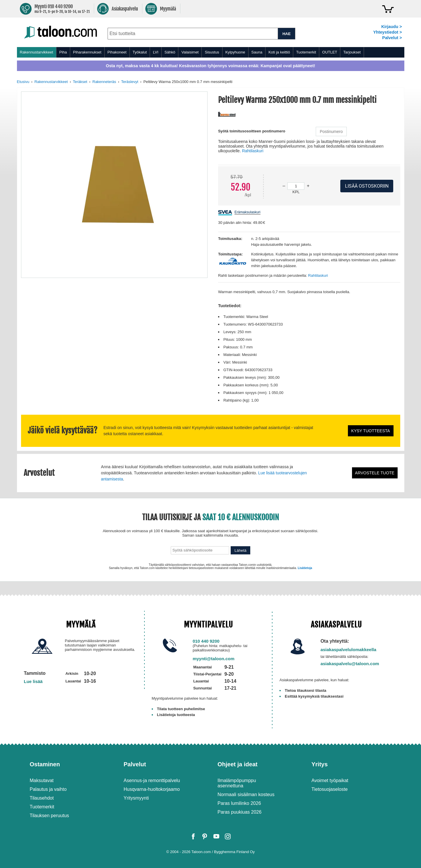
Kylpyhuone (235, 52)
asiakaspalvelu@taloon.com (350, 664)
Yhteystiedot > (387, 32)
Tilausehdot (42, 798)
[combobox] (193, 34)
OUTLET (330, 52)
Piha (63, 52)
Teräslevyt (130, 82)
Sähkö (170, 52)
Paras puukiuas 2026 (239, 812)
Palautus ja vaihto (48, 789)
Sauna (257, 52)
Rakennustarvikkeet (37, 52)
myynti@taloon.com (214, 659)
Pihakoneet (117, 52)
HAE (287, 34)
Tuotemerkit (306, 52)
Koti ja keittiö (279, 52)
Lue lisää (33, 681)
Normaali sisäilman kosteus (246, 794)
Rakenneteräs (104, 82)
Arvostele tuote (375, 473)
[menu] (211, 52)
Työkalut (140, 52)
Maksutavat (42, 780)
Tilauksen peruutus (50, 816)
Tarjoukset (352, 52)
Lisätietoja (305, 568)
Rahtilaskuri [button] (253, 151)
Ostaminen (45, 764)
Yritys (320, 764)
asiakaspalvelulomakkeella (348, 650)
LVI (156, 52)
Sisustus (212, 52)
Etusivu (23, 82)
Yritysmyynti (136, 798)
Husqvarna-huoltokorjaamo (152, 789)
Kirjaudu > (391, 27)
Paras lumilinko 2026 (239, 803)
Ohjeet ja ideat (238, 764)
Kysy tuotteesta (370, 431)
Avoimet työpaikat (330, 780)
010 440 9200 (206, 641)
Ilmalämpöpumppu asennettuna (237, 783)
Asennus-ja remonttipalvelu (152, 780)
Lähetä (240, 550)
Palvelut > (392, 38)
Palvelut (135, 764)
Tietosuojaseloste (329, 789)
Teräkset (80, 82)
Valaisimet (190, 52)
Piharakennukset (87, 52)
